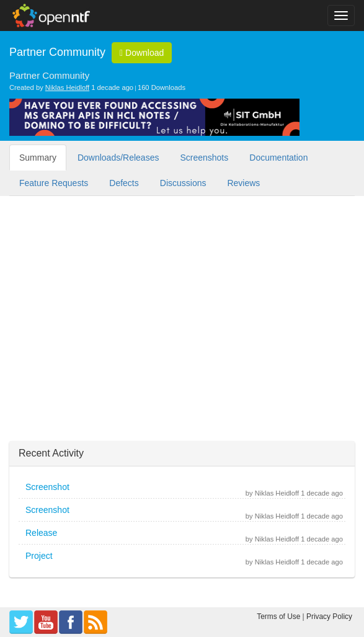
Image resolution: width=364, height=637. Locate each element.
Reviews (243, 183)
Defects (124, 183)
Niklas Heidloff (67, 87)
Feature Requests (54, 183)
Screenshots (204, 158)
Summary (38, 158)
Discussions (183, 183)
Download (142, 53)
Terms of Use (278, 617)
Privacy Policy (329, 617)
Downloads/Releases (118, 158)
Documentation (278, 158)
